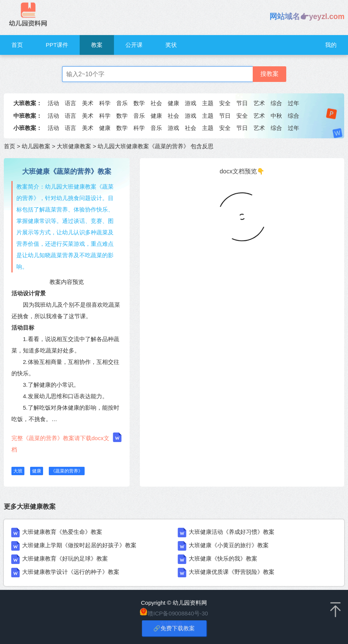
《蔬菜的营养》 (67, 471)
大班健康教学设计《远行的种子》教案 (71, 572)
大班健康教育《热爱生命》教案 (62, 532)
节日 (242, 103)
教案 (97, 45)
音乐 (122, 103)
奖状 (171, 45)
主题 (208, 103)
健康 (173, 103)
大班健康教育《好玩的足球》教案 (65, 558)
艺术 (259, 103)
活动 (53, 103)
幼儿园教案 (36, 146)
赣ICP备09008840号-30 (178, 613)
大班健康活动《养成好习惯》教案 (232, 532)
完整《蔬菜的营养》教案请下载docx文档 (67, 443)
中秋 (276, 116)
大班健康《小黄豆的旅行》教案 (229, 545)
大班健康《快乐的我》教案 (223, 558)
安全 (225, 103)
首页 (17, 45)
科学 (105, 103)
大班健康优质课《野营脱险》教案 (232, 572)
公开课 (134, 45)
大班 (18, 471)
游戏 (191, 103)
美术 (88, 103)
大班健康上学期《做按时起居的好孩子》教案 (79, 545)
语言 (71, 103)
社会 (156, 103)
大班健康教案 (74, 146)
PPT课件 (57, 45)
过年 (293, 103)
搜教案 (269, 74)
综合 (276, 103)
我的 (331, 45)
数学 (139, 103)
